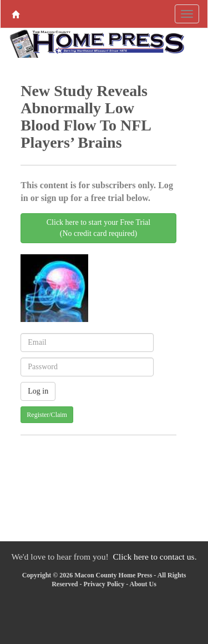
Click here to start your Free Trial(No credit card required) (98, 228)
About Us (143, 584)
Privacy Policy (104, 584)
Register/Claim (47, 415)
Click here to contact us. (154, 557)
